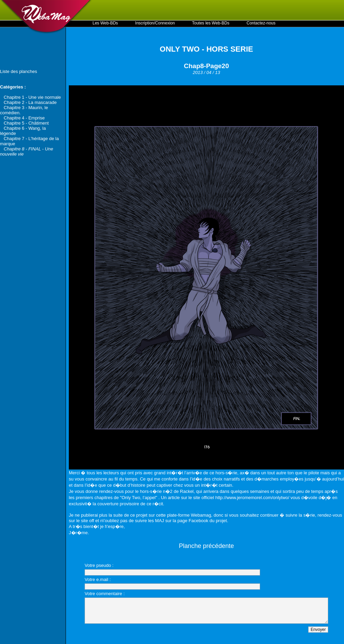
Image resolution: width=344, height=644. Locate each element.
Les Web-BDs (105, 23)
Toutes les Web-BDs (211, 23)
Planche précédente (206, 546)
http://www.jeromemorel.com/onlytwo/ (252, 498)
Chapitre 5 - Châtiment (26, 123)
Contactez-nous (261, 23)
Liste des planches (19, 71)
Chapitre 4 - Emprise (24, 118)
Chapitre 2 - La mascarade (30, 102)
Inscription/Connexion (155, 23)
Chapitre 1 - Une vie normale (32, 97)
